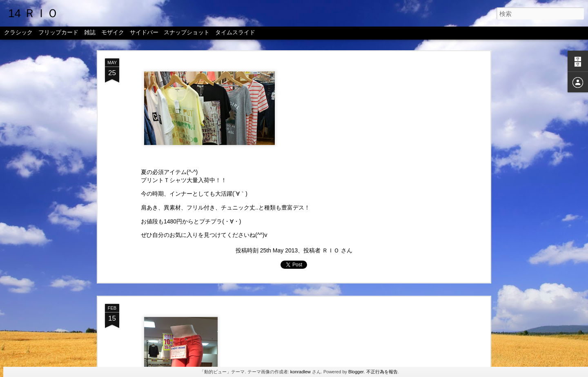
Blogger (356, 372)
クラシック (18, 33)
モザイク (113, 33)
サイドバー (144, 33)
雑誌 (90, 33)
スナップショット (187, 33)
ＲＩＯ (331, 250)
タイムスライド (235, 33)
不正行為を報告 (382, 372)
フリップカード (58, 33)
